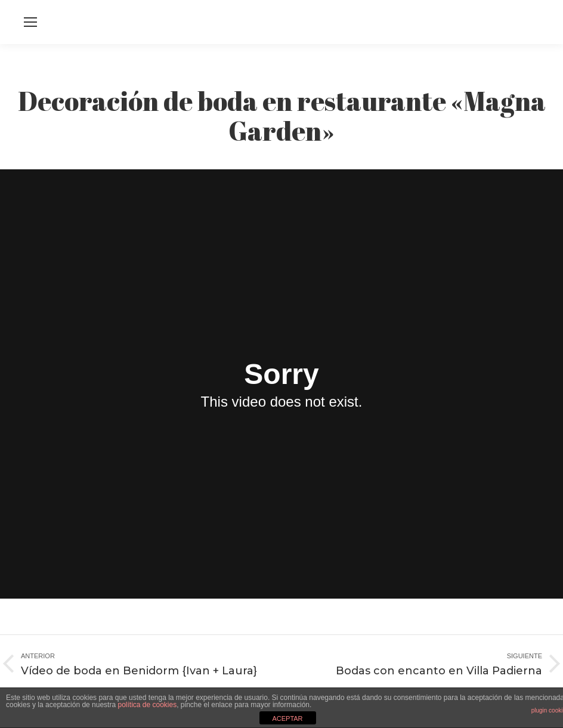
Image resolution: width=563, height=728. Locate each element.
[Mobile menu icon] (30, 22)
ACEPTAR (287, 718)
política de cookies (147, 705)
